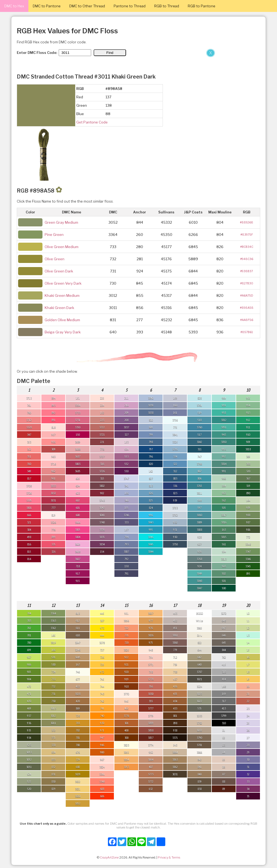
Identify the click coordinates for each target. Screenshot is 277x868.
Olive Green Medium (62, 247)
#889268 (247, 222)
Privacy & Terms (169, 857)
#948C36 (247, 259)
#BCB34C (247, 247)
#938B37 (247, 271)
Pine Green (54, 235)
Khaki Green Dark (59, 308)
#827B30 (247, 283)
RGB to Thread (167, 6)
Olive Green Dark (59, 271)
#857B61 (247, 332)
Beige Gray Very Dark (63, 332)
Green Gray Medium (61, 222)
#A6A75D (247, 295)
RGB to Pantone (202, 6)
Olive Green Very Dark (63, 283)
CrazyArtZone (109, 857)
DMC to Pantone (47, 6)
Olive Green (55, 259)
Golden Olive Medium (62, 320)
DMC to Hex (14, 6)
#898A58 (247, 308)
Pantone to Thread (130, 6)
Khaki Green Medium (62, 295)
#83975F (247, 235)
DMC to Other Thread (87, 6)
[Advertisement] (108, 89)
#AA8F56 (247, 320)
